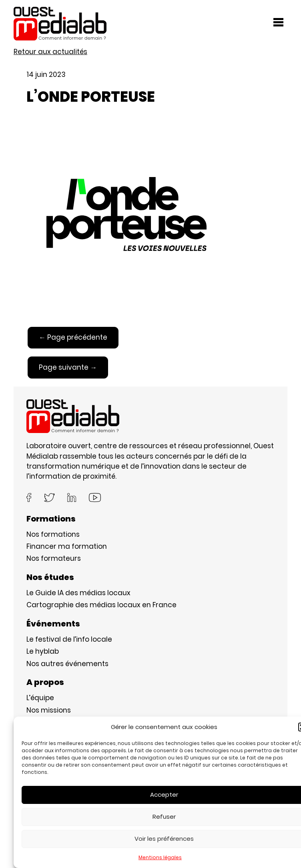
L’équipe (40, 698)
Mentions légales (160, 857)
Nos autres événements (67, 664)
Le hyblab (43, 651)
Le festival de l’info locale (69, 639)
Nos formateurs (54, 558)
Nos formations (53, 534)
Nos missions (49, 710)
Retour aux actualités (50, 52)
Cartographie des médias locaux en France (101, 605)
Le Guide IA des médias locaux (78, 593)
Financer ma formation (67, 546)
